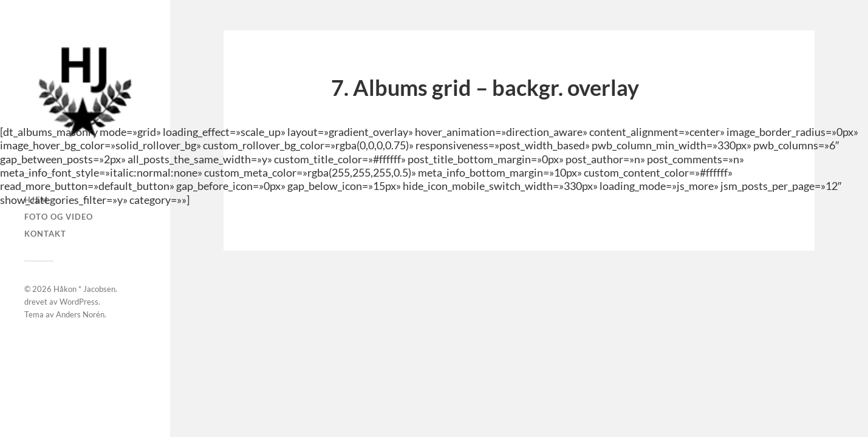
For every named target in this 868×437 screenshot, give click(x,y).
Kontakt (45, 234)
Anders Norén (80, 314)
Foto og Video (59, 217)
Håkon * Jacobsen (84, 289)
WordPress (79, 302)
